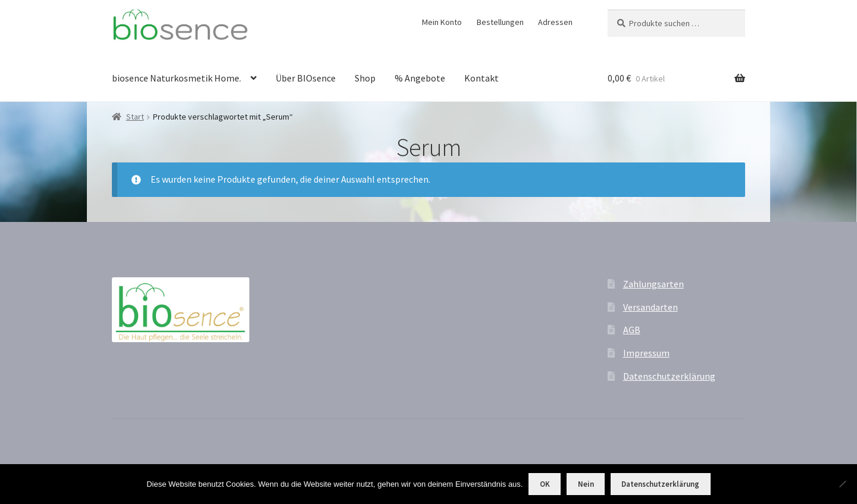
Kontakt (481, 78)
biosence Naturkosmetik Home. (176, 78)
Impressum (646, 353)
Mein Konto (442, 22)
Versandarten (650, 307)
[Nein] (842, 484)
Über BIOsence (306, 78)
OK (545, 484)
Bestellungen (500, 22)
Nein (586, 484)
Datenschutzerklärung (669, 376)
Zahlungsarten (653, 284)
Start (135, 117)
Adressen (555, 22)
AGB (632, 330)
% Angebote (420, 78)
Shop (365, 78)
